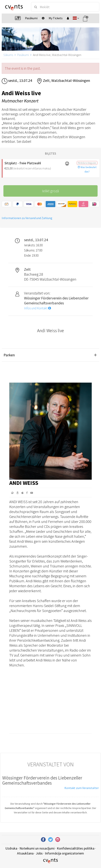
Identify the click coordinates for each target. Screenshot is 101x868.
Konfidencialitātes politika (76, 848)
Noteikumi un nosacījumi (37, 848)
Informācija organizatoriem (64, 853)
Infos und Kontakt (38, 308)
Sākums (8, 55)
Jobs (39, 853)
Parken (9, 355)
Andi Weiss (24, 483)
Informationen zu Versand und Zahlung (27, 218)
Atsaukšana (25, 853)
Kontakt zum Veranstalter (82, 788)
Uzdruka (11, 848)
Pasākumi (23, 55)
